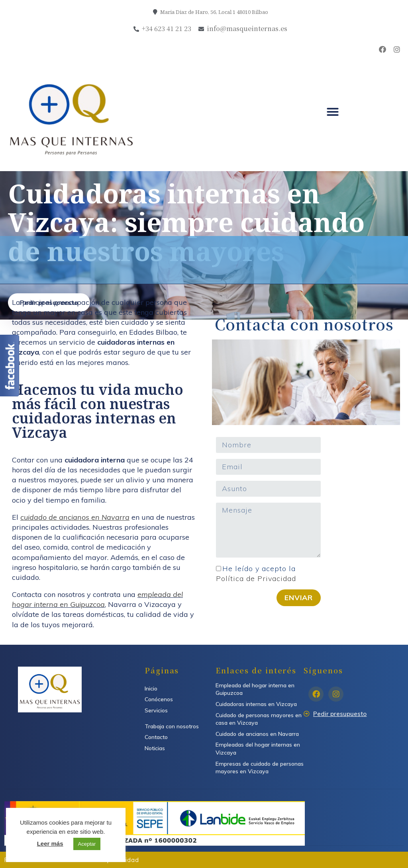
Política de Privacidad (256, 578)
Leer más (50, 844)
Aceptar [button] (87, 844)
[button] (333, 112)
